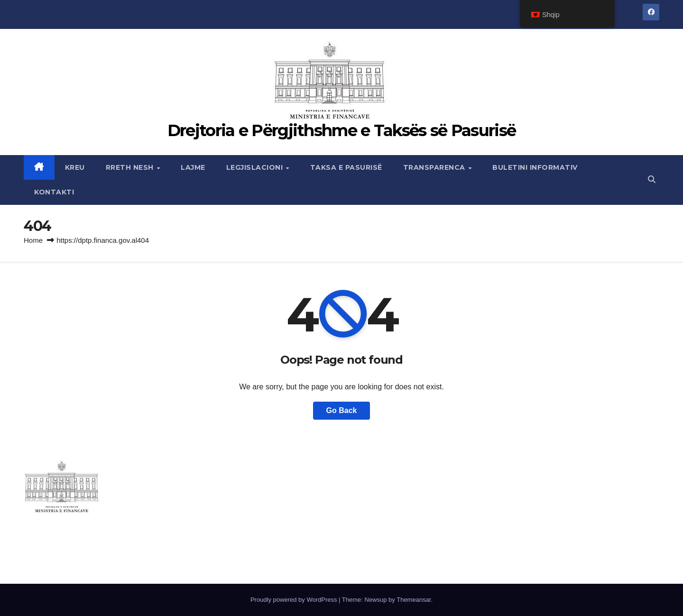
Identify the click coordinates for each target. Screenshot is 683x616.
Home (33, 240)
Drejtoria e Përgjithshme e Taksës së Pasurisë (342, 130)
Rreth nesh (131, 167)
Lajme (193, 167)
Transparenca (435, 167)
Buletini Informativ (535, 167)
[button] (652, 179)
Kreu (75, 167)
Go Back (342, 410)
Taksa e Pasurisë (346, 167)
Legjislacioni (256, 167)
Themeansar (414, 600)
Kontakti (54, 192)
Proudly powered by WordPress (295, 600)
